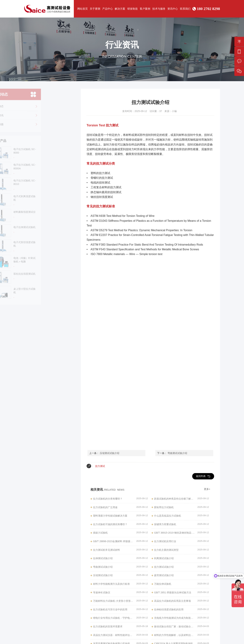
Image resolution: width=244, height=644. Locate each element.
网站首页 (83, 9)
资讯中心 (173, 9)
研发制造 (133, 9)
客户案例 (145, 9)
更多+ (207, 489)
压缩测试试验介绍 (109, 453)
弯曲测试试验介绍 (177, 453)
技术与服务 (159, 9)
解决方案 (120, 9)
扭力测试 (100, 466)
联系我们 (185, 9)
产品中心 (108, 9)
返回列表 (203, 476)
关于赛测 (95, 9)
